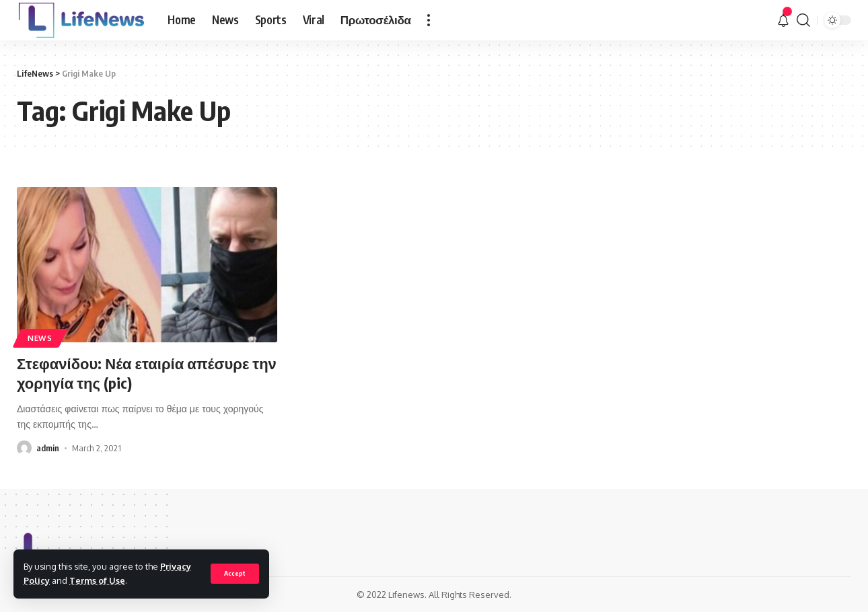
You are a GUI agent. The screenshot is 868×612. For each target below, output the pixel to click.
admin (48, 448)
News (40, 338)
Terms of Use (97, 580)
